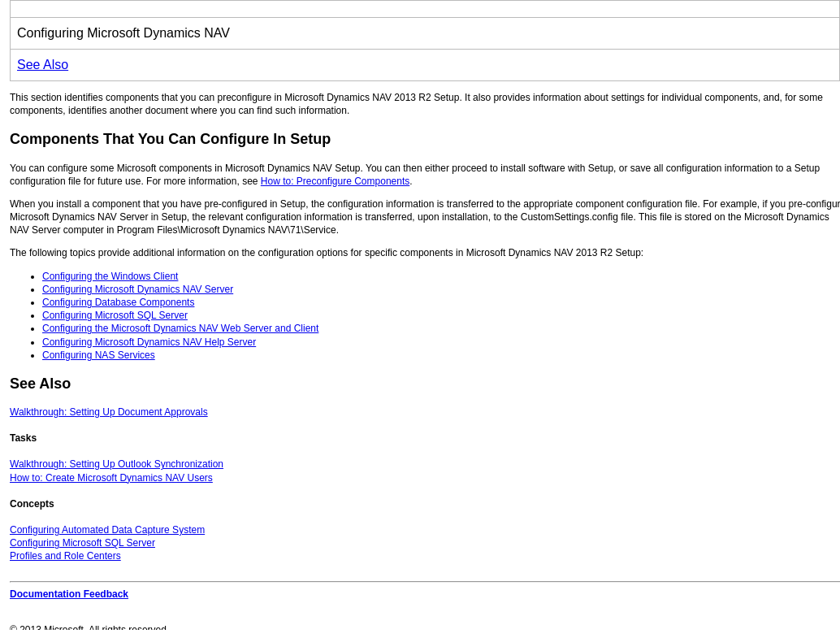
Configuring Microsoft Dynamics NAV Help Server (149, 342)
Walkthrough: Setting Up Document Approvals (109, 412)
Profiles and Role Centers (65, 556)
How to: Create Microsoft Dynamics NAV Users (111, 478)
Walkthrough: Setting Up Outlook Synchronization (117, 464)
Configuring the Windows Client (110, 276)
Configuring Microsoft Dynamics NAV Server (138, 289)
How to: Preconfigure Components (335, 181)
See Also (43, 65)
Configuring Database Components (118, 302)
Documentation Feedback (69, 594)
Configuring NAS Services (99, 355)
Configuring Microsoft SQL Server (115, 315)
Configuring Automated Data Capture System (107, 530)
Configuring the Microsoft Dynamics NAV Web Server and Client (180, 328)
